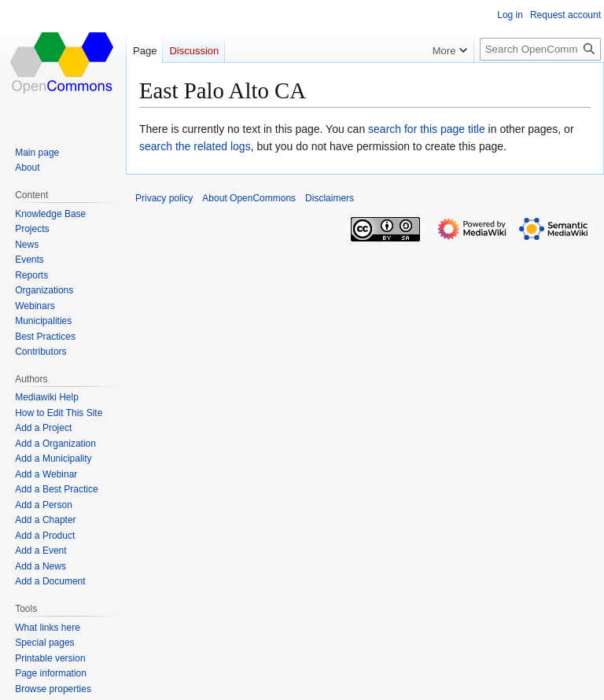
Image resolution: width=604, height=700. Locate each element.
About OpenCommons (249, 198)
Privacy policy (164, 198)
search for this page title (427, 129)
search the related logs (195, 146)
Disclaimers (330, 198)
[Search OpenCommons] (540, 49)
